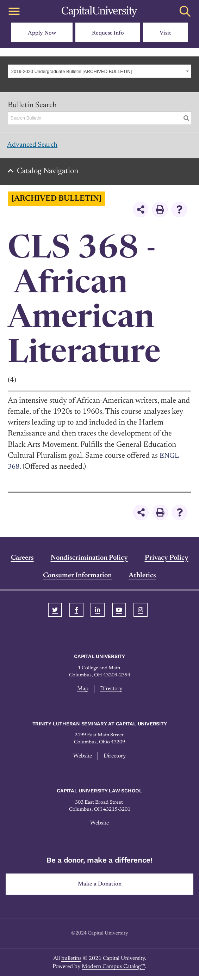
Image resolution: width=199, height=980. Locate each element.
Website (82, 759)
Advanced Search (35, 146)
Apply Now (42, 33)
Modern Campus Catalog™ (113, 970)
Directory (111, 692)
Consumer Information (77, 579)
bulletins (71, 963)
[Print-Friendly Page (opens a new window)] (160, 213)
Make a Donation (99, 888)
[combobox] (99, 71)
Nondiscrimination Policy (89, 561)
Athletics (142, 579)
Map (82, 692)
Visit (165, 33)
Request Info (108, 33)
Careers (22, 561)
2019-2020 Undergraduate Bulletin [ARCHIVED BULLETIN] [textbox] (72, 71)
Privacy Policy (167, 561)
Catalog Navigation (50, 175)
